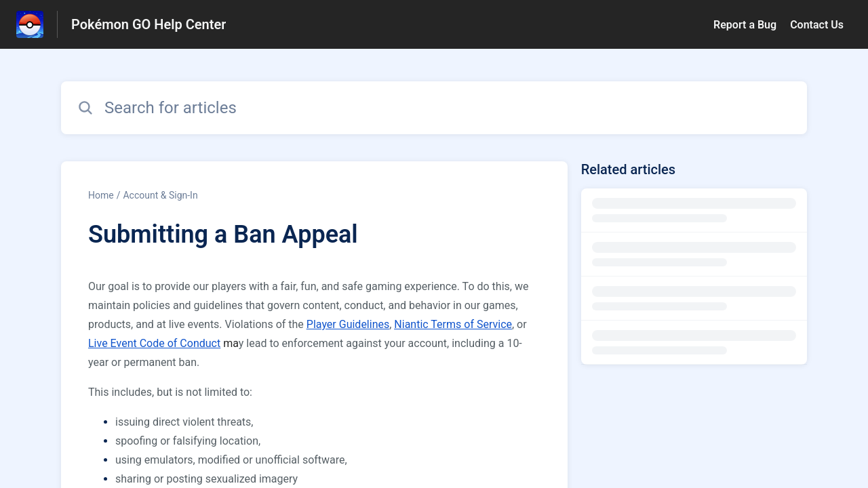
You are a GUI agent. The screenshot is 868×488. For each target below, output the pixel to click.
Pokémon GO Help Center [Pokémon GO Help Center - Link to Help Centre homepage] (149, 24)
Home (101, 195)
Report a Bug (745, 25)
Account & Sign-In (160, 195)
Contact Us (817, 25)
